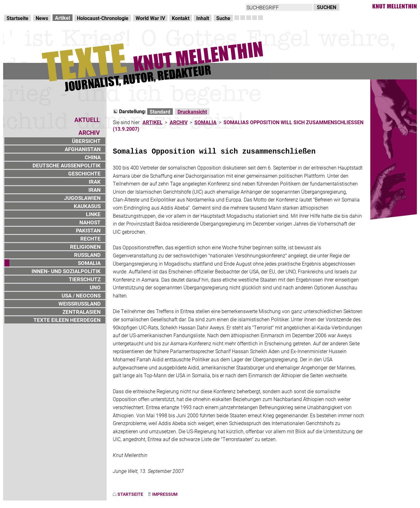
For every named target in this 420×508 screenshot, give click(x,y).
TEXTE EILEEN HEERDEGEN (67, 320)
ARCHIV (179, 122)
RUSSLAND (87, 255)
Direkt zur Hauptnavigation (33, 6)
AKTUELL (87, 120)
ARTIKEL (152, 122)
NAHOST (90, 222)
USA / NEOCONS (81, 295)
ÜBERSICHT (86, 141)
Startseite (17, 18)
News (42, 18)
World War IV (150, 18)
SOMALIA (89, 263)
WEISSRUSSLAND (80, 304)
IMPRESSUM (165, 494)
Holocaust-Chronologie (103, 18)
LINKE (93, 214)
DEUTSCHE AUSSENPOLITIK (67, 165)
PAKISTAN (88, 230)
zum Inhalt (80, 6)
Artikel (62, 18)
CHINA (93, 157)
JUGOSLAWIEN (82, 198)
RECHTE (90, 239)
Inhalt (203, 18)
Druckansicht (192, 112)
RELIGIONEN (85, 247)
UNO (95, 287)
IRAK (95, 182)
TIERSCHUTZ (85, 279)
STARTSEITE (130, 494)
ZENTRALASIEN (82, 312)
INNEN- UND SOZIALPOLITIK (66, 271)
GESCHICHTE (84, 173)
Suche (223, 18)
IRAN (95, 190)
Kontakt (181, 18)
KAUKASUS (87, 206)
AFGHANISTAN (83, 149)
